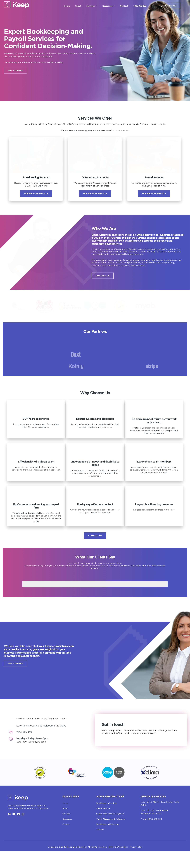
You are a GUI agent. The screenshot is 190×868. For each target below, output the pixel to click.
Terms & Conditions (118, 864)
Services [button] (92, 6)
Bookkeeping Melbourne (108, 841)
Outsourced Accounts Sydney (111, 831)
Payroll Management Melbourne (112, 836)
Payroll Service (104, 825)
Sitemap (100, 846)
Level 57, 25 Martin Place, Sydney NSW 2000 (43, 739)
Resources (67, 836)
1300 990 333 (140, 6)
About (78, 6)
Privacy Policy (137, 864)
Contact (124, 6)
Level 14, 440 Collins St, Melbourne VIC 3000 (43, 746)
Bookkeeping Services (107, 820)
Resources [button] (109, 6)
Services (66, 831)
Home (67, 6)
